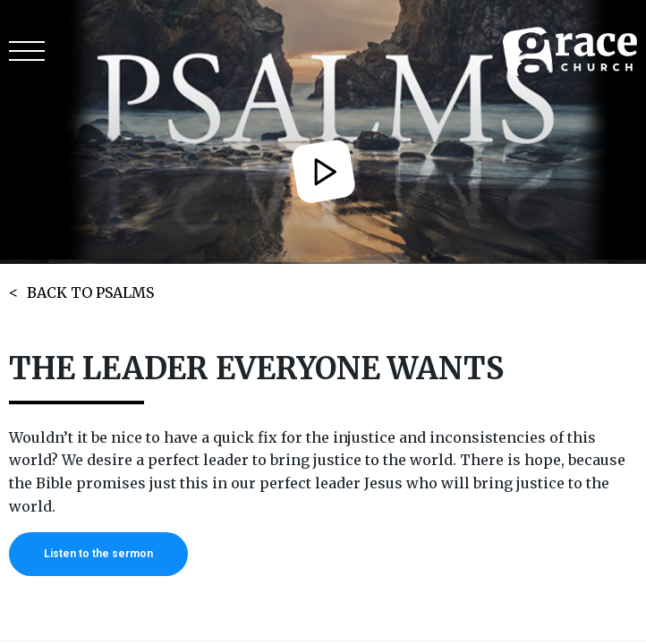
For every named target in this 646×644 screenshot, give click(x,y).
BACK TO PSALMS (90, 292)
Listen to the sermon (98, 554)
